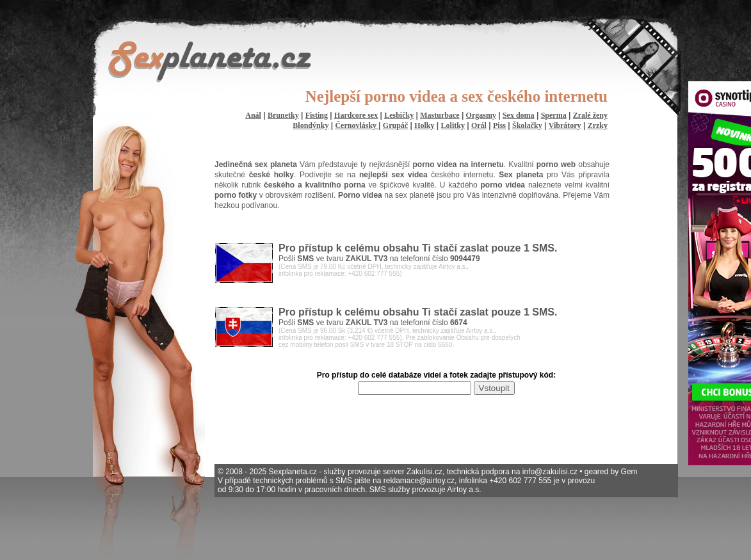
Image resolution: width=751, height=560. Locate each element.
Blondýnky (311, 125)
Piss (499, 125)
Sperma (554, 115)
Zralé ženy (590, 115)
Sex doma (519, 115)
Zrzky (598, 125)
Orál (479, 125)
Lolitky (453, 125)
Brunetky (283, 115)
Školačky (527, 125)
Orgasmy (481, 115)
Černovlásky (357, 125)
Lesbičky (399, 115)
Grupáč (395, 125)
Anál (253, 115)
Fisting (317, 115)
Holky (424, 125)
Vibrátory (565, 125)
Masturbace (440, 115)
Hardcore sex (356, 115)
